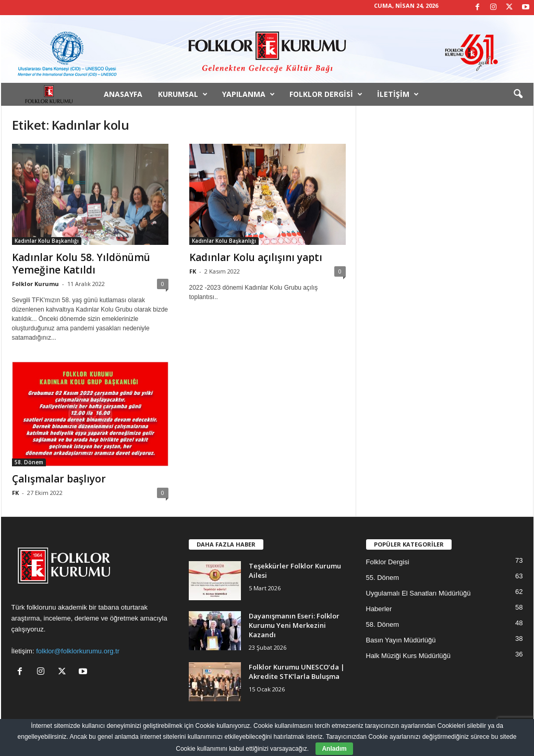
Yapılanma (248, 94)
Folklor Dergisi (326, 94)
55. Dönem (383, 578)
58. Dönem (29, 462)
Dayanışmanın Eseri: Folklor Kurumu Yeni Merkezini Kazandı (294, 625)
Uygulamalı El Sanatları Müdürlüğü (418, 593)
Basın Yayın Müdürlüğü (401, 640)
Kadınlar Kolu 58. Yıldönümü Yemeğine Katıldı (81, 264)
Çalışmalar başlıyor (59, 479)
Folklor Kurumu (35, 284)
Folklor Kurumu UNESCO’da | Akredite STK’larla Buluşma (297, 672)
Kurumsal (183, 94)
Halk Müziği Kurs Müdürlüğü (409, 656)
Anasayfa (123, 94)
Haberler (379, 609)
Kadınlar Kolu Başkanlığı (47, 241)
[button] (518, 94)
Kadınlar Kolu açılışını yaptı (256, 257)
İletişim (398, 94)
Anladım (334, 749)
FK (193, 271)
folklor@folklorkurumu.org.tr (78, 651)
